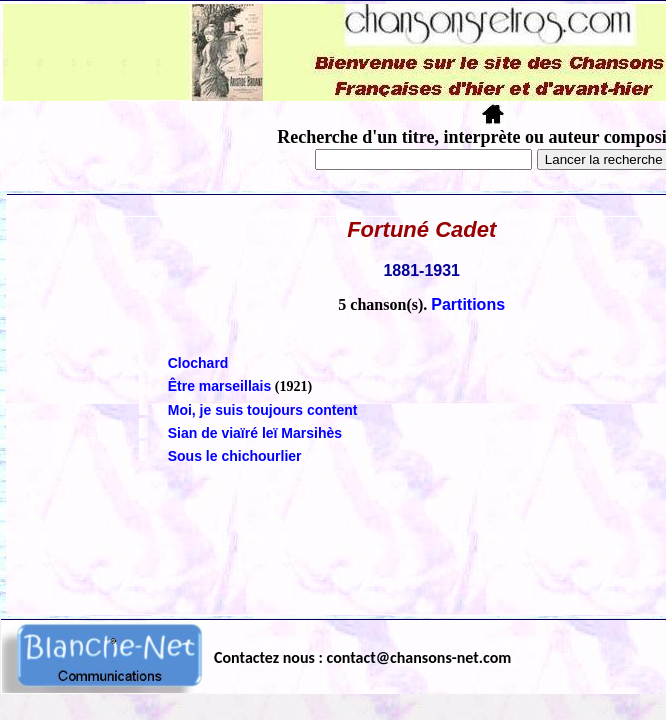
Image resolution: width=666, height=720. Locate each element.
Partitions (468, 304)
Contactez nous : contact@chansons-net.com (362, 657)
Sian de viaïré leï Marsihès (255, 433)
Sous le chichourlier (235, 456)
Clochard (198, 363)
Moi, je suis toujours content (263, 410)
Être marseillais (220, 386)
